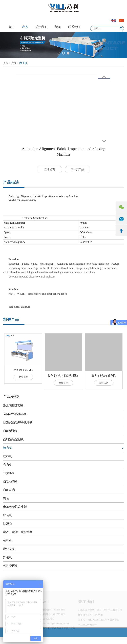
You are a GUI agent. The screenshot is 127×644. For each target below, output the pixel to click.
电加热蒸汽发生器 (15, 507)
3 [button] (68, 53)
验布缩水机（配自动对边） (63, 376)
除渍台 (8, 524)
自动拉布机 (11, 481)
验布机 (23, 63)
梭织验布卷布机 (23, 370)
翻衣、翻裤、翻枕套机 (18, 532)
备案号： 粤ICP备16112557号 (93, 623)
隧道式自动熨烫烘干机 (18, 423)
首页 (12, 27)
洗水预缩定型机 (14, 406)
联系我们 (74, 27)
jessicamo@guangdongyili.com (55, 627)
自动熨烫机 (11, 431)
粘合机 (8, 515)
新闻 (58, 27)
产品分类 (11, 397)
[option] (63, 45)
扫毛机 (8, 557)
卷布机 (8, 465)
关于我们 (41, 27)
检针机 (8, 540)
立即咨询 (50, 169)
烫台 (6, 498)
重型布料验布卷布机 (104, 376)
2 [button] (63, 53)
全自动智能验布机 (15, 414)
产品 (25, 27)
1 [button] (59, 53)
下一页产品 (77, 169)
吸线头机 (9, 549)
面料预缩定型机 (14, 439)
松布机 (8, 456)
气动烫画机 (11, 566)
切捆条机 (9, 473)
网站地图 (98, 618)
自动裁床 (9, 490)
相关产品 (11, 319)
